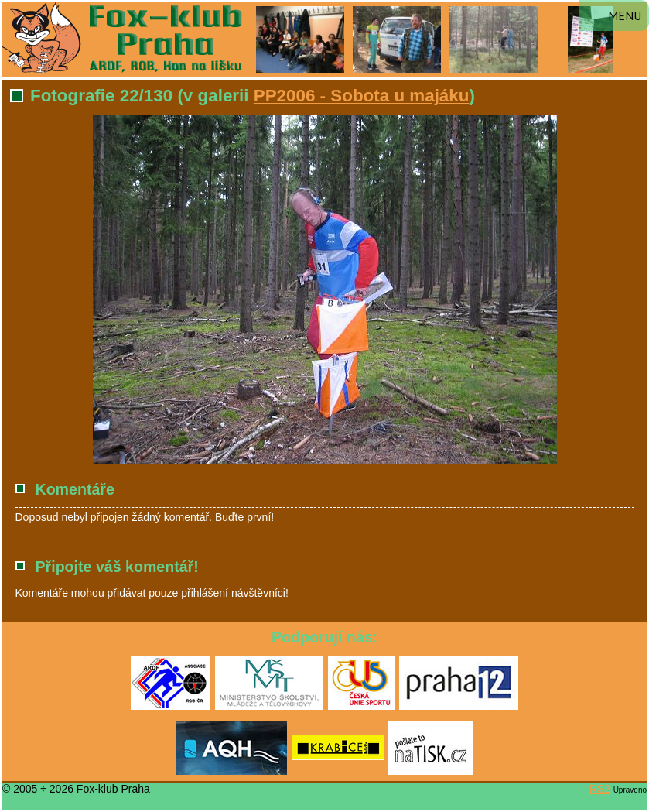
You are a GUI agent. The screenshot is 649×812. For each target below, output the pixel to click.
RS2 (600, 789)
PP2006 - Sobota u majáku (362, 96)
